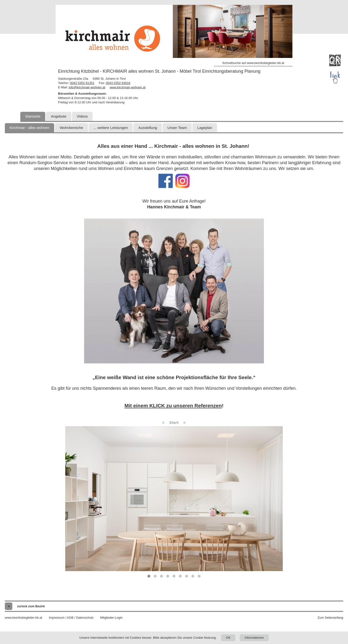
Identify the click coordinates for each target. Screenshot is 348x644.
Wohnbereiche (71, 128)
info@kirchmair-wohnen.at (87, 87)
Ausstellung (148, 128)
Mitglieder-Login (112, 618)
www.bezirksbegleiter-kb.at (24, 618)
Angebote (58, 116)
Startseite (33, 116)
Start (174, 422)
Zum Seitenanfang (330, 618)
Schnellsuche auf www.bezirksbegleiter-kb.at (253, 63)
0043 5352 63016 (118, 83)
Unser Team (177, 128)
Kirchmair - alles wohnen (29, 128)
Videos (82, 116)
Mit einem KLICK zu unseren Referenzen (173, 406)
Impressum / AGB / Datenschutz (71, 618)
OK (228, 638)
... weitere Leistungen (111, 128)
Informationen (254, 638)
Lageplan (205, 128)
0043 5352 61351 (82, 83)
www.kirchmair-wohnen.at (128, 87)
